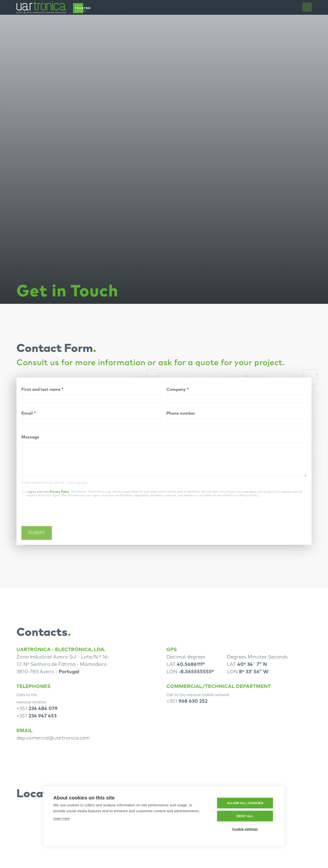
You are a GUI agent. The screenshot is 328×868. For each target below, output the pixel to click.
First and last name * (42, 390)
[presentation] (59, 515)
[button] (307, 7)
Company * (178, 390)
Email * (29, 413)
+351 (37, 709)
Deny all (245, 816)
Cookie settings (245, 829)
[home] (53, 7)
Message (30, 437)
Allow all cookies (245, 803)
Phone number (181, 413)
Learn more (61, 819)
